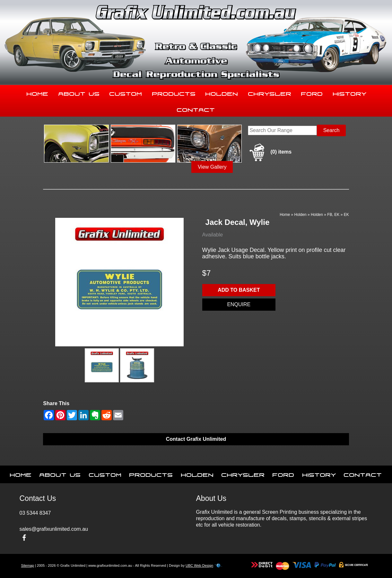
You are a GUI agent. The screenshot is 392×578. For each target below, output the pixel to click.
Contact (196, 109)
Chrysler (270, 93)
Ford (312, 93)
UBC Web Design (199, 565)
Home (38, 93)
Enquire (239, 304)
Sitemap (28, 565)
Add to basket (239, 290)
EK (346, 215)
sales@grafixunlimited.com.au (54, 529)
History (350, 93)
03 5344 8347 (35, 513)
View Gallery (212, 167)
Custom (126, 93)
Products (174, 93)
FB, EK (333, 215)
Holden (222, 93)
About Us (79, 93)
